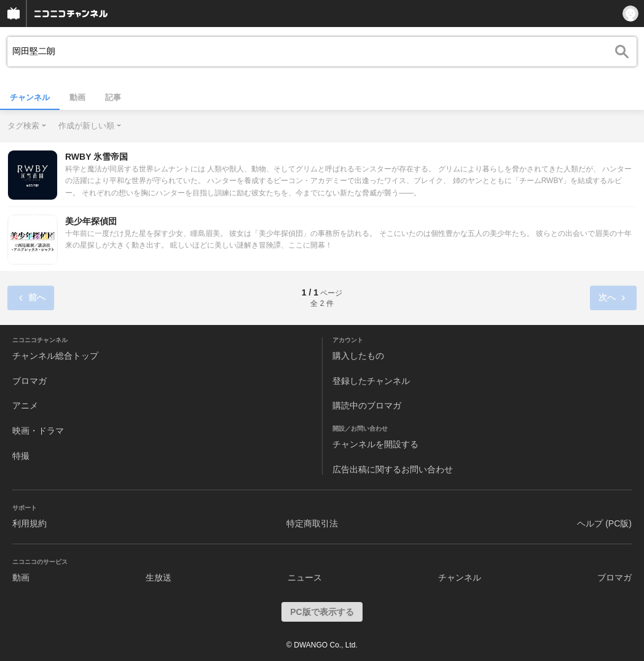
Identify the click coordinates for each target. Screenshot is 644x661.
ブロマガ (29, 381)
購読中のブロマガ (367, 405)
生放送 (159, 577)
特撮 (21, 456)
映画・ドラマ (38, 431)
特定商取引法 (312, 523)
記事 (113, 97)
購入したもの (358, 356)
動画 (77, 97)
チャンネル (30, 97)
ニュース (305, 577)
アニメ (25, 405)
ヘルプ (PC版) (604, 523)
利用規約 (29, 523)
